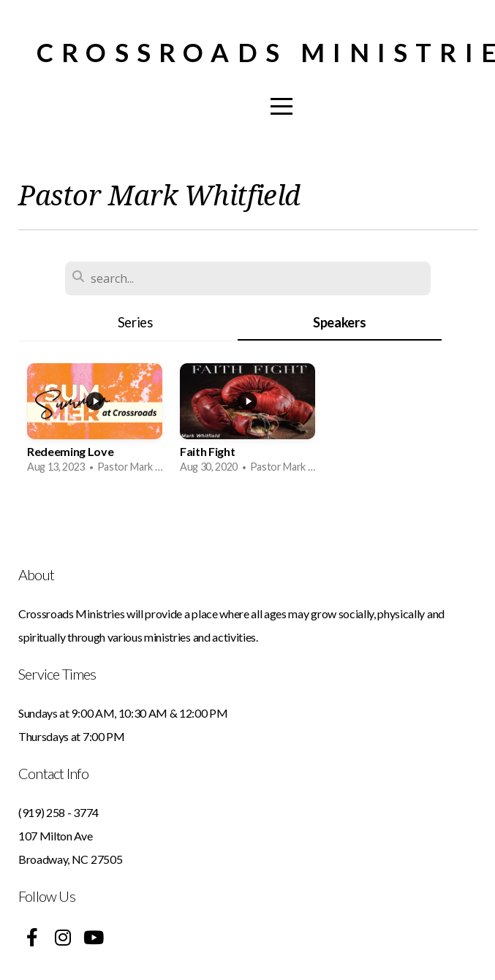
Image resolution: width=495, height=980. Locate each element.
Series (135, 322)
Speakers (339, 322)
